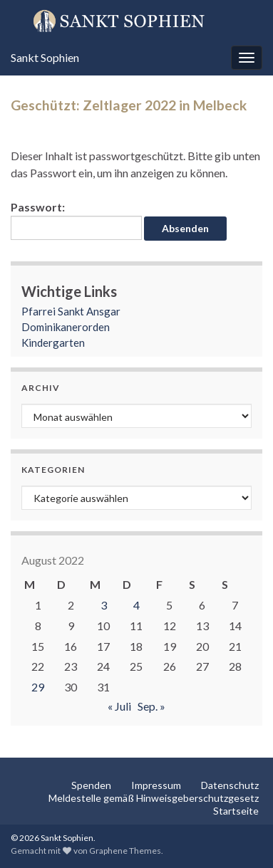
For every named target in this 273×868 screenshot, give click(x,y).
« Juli (119, 706)
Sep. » (151, 706)
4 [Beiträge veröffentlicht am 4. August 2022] (136, 605)
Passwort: (76, 220)
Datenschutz (230, 785)
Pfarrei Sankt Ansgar (71, 311)
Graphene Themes (125, 851)
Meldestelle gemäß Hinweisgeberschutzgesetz (154, 798)
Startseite (236, 811)
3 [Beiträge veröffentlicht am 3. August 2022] (104, 605)
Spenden (91, 785)
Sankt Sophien (45, 57)
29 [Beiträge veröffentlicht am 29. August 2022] (38, 687)
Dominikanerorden (66, 327)
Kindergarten (53, 343)
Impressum (156, 785)
